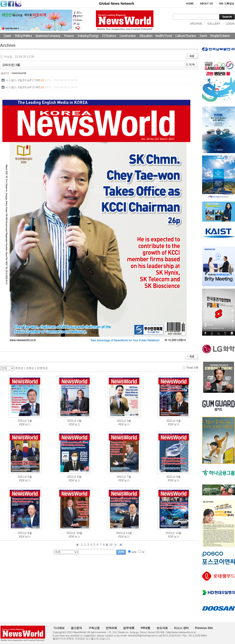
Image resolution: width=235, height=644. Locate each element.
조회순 (30, 368)
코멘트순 (42, 368)
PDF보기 (25, 425)
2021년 (22, 421)
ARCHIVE (196, 24)
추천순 (19, 368)
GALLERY (214, 24)
